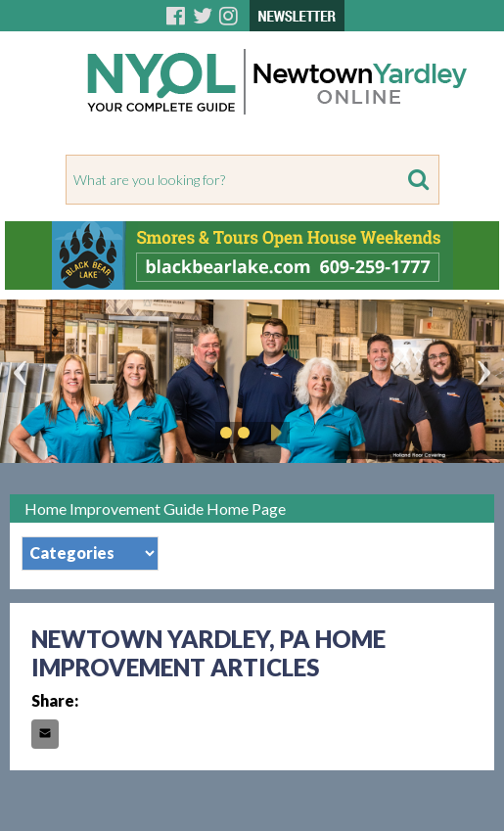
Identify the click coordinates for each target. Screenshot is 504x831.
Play (273, 433)
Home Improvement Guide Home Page (155, 508)
